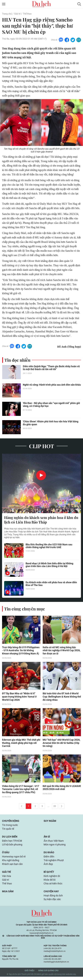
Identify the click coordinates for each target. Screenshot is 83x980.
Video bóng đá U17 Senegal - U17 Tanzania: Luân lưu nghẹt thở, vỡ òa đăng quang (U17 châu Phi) (21, 790)
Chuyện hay (51, 894)
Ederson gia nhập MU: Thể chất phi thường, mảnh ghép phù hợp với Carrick (21, 744)
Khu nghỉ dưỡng (11, 862)
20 (55, 807)
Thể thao (27, 14)
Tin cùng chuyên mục (25, 609)
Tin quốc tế (8, 830)
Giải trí (17, 14)
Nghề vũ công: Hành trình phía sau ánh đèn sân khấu (52, 385)
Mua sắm (8, 894)
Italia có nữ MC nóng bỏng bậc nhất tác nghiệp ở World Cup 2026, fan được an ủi (62, 651)
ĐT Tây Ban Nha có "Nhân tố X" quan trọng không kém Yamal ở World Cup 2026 (19, 697)
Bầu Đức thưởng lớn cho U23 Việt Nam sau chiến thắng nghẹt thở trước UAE (49, 546)
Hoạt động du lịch (53, 899)
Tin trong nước (10, 826)
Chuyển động (11, 822)
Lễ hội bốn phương (12, 846)
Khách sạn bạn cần (12, 866)
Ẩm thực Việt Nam (54, 842)
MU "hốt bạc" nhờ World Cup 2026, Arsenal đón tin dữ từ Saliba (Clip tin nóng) (61, 744)
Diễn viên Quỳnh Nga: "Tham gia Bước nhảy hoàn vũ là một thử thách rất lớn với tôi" (51, 368)
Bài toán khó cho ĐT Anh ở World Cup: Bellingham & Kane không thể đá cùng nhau (62, 697)
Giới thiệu (29, 974)
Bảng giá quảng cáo (48, 974)
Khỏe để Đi (50, 882)
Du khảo (49, 854)
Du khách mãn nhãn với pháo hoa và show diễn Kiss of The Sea (51, 584)
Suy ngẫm (50, 822)
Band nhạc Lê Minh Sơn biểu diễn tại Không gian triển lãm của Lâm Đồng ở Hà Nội (49, 565)
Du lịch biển (10, 838)
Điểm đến (49, 859)
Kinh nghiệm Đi (52, 879)
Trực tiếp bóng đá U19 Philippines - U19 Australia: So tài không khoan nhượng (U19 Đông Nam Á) (21, 651)
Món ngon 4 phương (55, 846)
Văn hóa (7, 879)
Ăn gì (47, 838)
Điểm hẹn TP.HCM (12, 842)
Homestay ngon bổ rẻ (14, 859)
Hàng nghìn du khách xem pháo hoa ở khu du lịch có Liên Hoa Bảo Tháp (41, 520)
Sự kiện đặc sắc (52, 903)
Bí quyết (49, 874)
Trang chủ (7, 14)
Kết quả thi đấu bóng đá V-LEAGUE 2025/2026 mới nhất (62, 788)
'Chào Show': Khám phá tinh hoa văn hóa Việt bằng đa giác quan (51, 423)
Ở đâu (6, 854)
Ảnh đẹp (48, 866)
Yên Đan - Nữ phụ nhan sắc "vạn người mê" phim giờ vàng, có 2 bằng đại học (51, 405)
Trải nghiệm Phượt (54, 862)
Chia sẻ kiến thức (53, 886)
